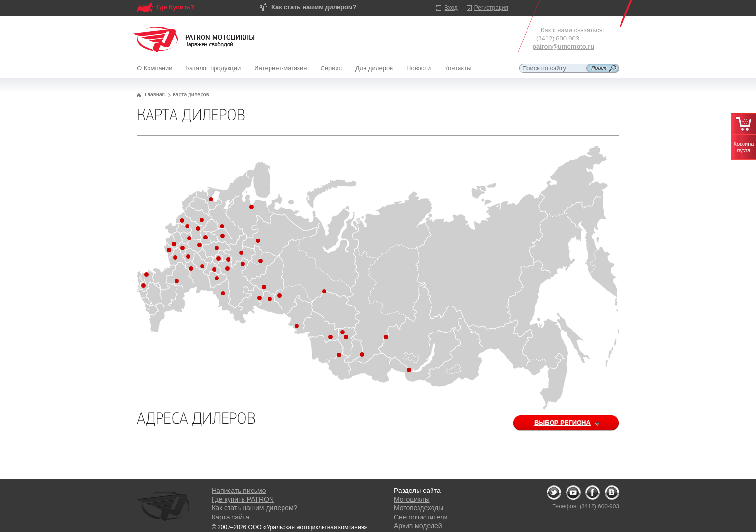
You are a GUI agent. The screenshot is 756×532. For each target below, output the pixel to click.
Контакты (458, 68)
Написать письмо (239, 491)
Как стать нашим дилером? (314, 7)
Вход (451, 8)
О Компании (156, 68)
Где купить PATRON (243, 499)
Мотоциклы (412, 499)
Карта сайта (230, 517)
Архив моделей (418, 526)
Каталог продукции (213, 68)
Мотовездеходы (418, 508)
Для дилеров (374, 68)
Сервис (331, 68)
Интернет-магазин (280, 68)
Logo (194, 40)
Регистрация (491, 8)
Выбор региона (573, 423)
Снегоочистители (421, 517)
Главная (155, 94)
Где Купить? (175, 7)
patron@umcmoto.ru (563, 47)
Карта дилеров (191, 94)
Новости (418, 68)
